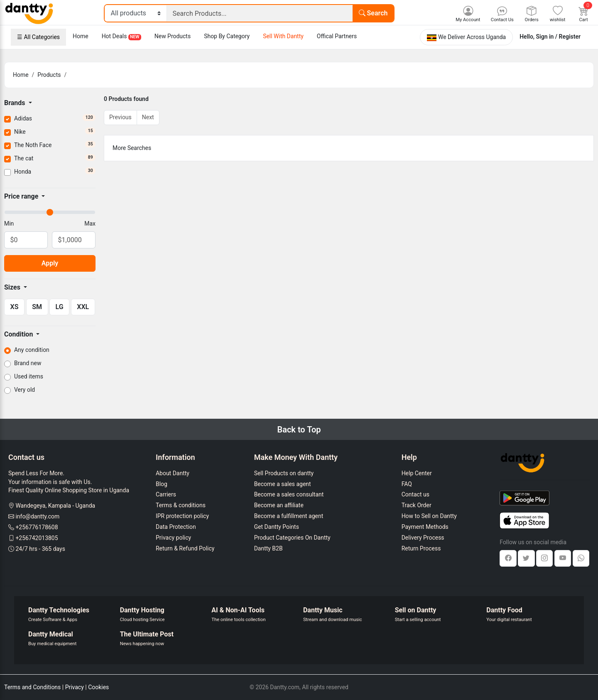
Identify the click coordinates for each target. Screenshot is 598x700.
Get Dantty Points (277, 527)
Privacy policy (173, 538)
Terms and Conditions (32, 687)
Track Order (417, 505)
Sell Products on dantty (284, 473)
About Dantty (173, 473)
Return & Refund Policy (185, 548)
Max (90, 224)
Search (373, 13)
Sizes (13, 287)
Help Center (417, 473)
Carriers (166, 494)
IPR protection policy (182, 516)
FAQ (407, 484)
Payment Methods (425, 527)
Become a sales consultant (289, 494)
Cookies (98, 687)
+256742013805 (37, 538)
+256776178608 (37, 527)
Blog (162, 484)
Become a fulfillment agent (289, 516)
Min (9, 224)
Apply (50, 263)
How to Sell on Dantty (429, 516)
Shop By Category (227, 36)
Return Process (421, 548)
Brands (16, 103)
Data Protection (176, 527)
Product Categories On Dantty (292, 538)
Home (81, 36)
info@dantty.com (37, 516)
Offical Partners (337, 36)
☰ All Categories (38, 37)
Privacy (75, 687)
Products (49, 75)
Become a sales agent (283, 484)
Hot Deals (121, 37)
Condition (19, 334)
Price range (22, 196)
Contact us (415, 494)
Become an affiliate (279, 505)
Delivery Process (423, 538)
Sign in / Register (558, 37)
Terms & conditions (181, 505)
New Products (173, 36)
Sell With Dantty (283, 36)
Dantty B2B (268, 548)
